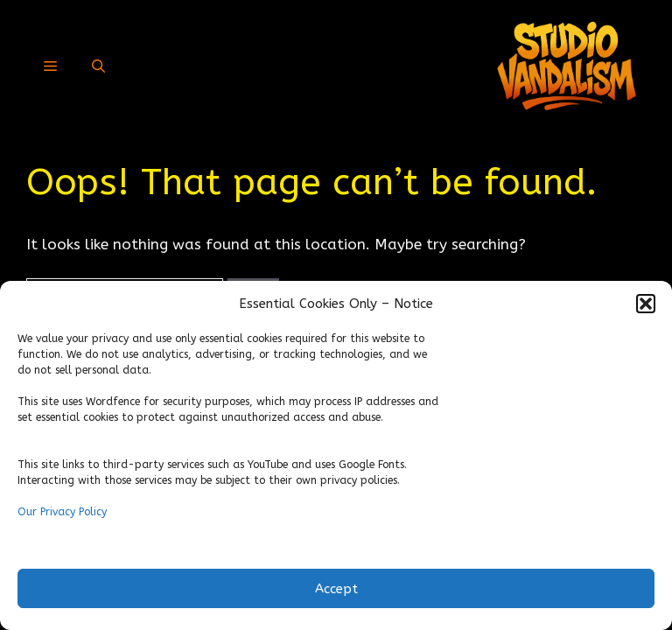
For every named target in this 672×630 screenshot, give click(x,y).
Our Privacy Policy (62, 512)
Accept (336, 589)
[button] (646, 304)
